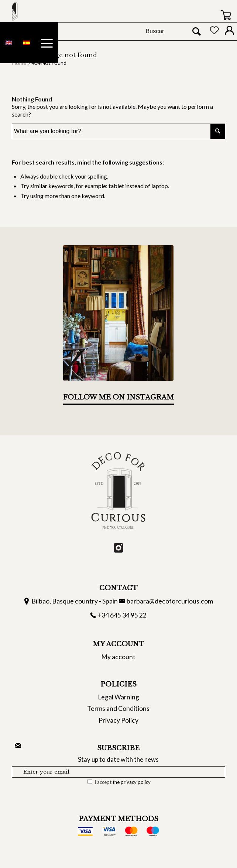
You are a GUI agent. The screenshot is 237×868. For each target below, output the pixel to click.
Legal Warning (118, 697)
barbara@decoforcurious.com (170, 601)
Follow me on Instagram (118, 397)
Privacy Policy (118, 720)
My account (118, 657)
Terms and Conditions (118, 708)
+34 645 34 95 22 (122, 615)
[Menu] (47, 43)
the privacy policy (132, 782)
